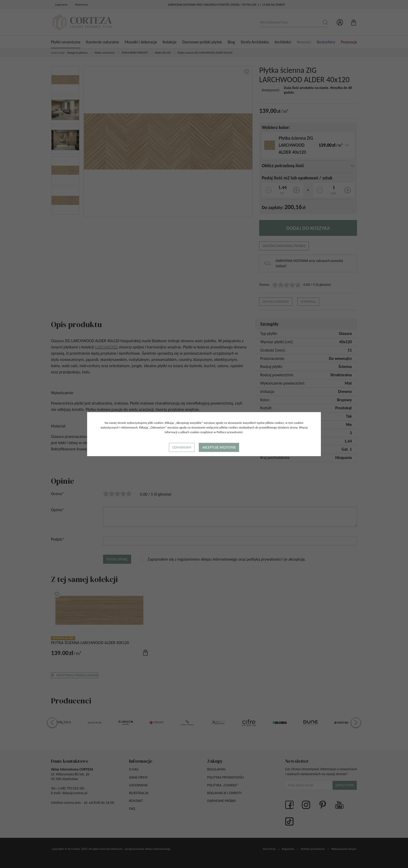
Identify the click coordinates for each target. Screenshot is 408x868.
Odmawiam (182, 447)
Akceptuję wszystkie (219, 447)
